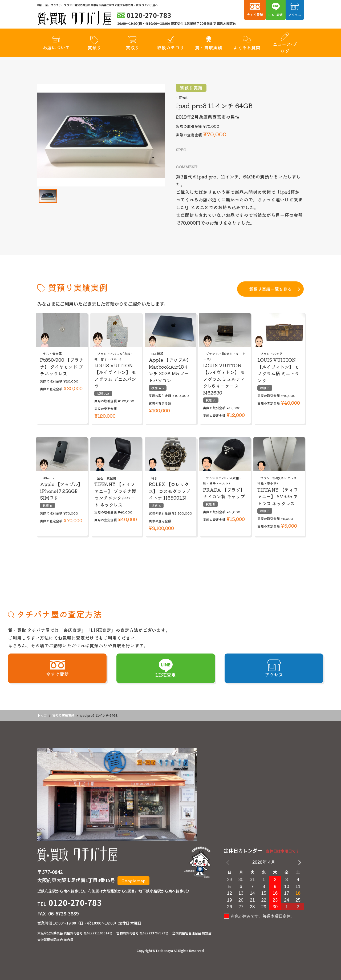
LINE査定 (276, 15)
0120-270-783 (75, 902)
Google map (133, 881)
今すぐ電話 (255, 15)
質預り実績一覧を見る (270, 289)
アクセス (295, 15)
